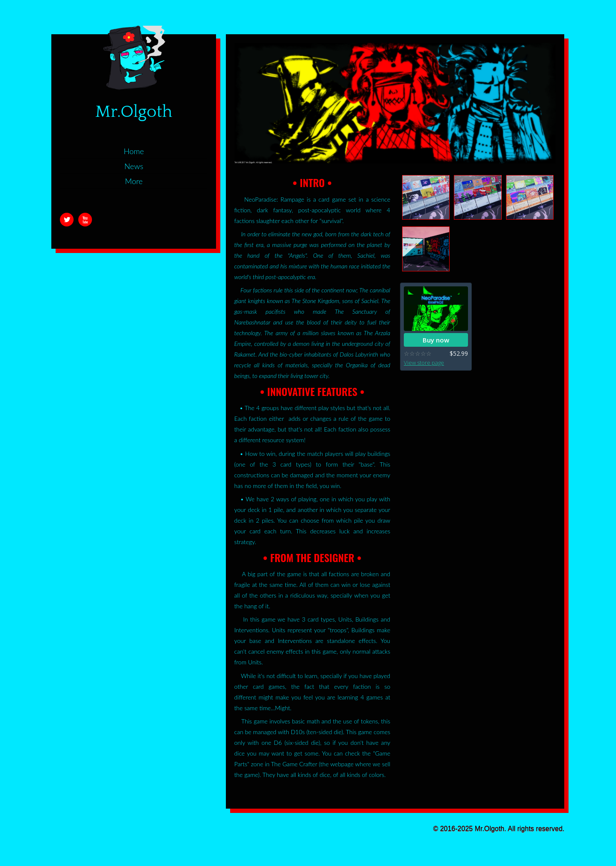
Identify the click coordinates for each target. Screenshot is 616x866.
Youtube (85, 220)
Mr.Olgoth (134, 112)
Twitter (67, 220)
